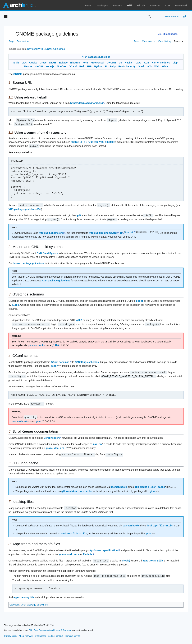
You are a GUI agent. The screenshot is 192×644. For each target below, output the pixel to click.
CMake (33, 63)
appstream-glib (153, 556)
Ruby (113, 66)
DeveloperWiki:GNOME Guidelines (46, 49)
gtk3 (79, 318)
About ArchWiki (26, 631)
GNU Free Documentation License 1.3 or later (50, 625)
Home (88, 6)
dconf (140, 300)
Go (120, 63)
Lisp (175, 63)
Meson (28, 66)
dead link (129, 231)
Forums (117, 6)
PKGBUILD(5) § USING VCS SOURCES (93, 142)
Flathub (87, 550)
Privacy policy (10, 631)
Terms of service (73, 631)
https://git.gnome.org (51, 232)
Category (14, 599)
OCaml (73, 66)
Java (138, 63)
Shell (141, 66)
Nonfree (61, 66)
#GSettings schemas (87, 360)
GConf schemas (60, 360)
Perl (82, 66)
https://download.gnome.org (86, 103)
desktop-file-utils (160, 521)
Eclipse (63, 63)
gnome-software (69, 550)
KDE (147, 63)
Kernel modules (161, 63)
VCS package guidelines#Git (25, 208)
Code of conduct (55, 631)
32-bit (16, 63)
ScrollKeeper (51, 435)
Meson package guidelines (29, 262)
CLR (24, 63)
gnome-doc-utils (56, 445)
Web (157, 66)
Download (181, 6)
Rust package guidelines (56, 279)
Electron (75, 63)
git (79, 214)
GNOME (111, 63)
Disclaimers (40, 631)
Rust (121, 66)
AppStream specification (103, 546)
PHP (89, 66)
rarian (97, 441)
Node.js (50, 66)
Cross (43, 63)
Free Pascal (97, 63)
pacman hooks (36, 344)
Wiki (130, 6)
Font (85, 63)
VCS (149, 66)
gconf (54, 364)
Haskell (129, 63)
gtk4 (153, 487)
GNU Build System (47, 252)
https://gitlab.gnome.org (103, 232)
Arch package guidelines (96, 57)
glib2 (15, 303)
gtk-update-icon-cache (150, 483)
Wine (165, 66)
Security (155, 6)
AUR (167, 6)
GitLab (141, 6)
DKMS (53, 63)
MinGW (39, 66)
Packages (102, 6)
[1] (120, 232)
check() (126, 556)
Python (98, 66)
